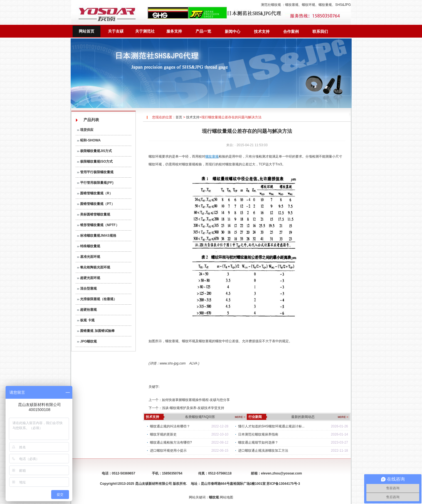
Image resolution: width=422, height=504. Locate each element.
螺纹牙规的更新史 (163, 434)
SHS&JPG (343, 5)
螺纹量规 (325, 5)
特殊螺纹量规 (89, 246)
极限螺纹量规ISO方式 (95, 162)
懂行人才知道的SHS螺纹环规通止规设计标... (271, 426)
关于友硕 (116, 31)
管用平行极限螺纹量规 (95, 172)
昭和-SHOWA (89, 140)
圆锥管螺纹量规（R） (95, 193)
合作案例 (291, 31)
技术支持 (262, 31)
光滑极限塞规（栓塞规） (97, 299)
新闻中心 (233, 31)
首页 (179, 117)
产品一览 (203, 31)
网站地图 (226, 497)
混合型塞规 (87, 288)
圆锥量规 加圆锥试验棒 (96, 331)
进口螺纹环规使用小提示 (168, 451)
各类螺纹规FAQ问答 (200, 417)
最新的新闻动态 (303, 417)
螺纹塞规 (292, 5)
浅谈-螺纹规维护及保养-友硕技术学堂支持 (193, 408)
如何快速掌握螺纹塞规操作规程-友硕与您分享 (196, 400)
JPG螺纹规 (87, 341)
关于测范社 (145, 31)
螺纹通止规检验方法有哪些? (171, 442)
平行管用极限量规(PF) (95, 183)
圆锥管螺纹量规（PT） (96, 204)
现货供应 (85, 130)
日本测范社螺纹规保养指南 (258, 434)
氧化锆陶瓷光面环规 (94, 267)
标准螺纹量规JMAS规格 (97, 236)
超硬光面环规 (89, 278)
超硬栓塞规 (87, 310)
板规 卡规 (86, 320)
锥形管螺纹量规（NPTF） (98, 225)
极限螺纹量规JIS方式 (94, 151)
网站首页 (87, 31)
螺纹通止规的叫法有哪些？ (170, 426)
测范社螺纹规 (271, 5)
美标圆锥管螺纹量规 (94, 214)
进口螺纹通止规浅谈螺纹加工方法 (263, 451)
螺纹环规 (309, 5)
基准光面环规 (89, 257)
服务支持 (174, 31)
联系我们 (320, 31)
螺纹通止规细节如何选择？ (258, 442)
